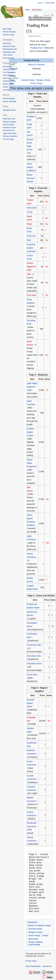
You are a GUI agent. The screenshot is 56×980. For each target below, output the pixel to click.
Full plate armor (34, 664)
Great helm (32, 675)
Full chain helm (34, 656)
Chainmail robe (34, 645)
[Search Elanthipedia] (49, 15)
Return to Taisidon (36, 65)
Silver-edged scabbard (31, 167)
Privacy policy (31, 961)
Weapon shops (43, 80)
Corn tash (31, 295)
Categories (32, 922)
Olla (29, 274)
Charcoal (31, 236)
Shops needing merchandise (35, 943)
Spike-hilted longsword (32, 463)
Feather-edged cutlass (31, 432)
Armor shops (36, 83)
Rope (29, 224)
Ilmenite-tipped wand (31, 703)
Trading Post (36, 48)
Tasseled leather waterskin (31, 248)
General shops (28, 80)
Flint (29, 240)
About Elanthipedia (33, 966)
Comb (30, 212)
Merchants (33, 939)
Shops (45, 935)
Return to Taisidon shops (39, 925)
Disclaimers (47, 966)
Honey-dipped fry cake (31, 266)
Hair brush (32, 208)
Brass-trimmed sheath (31, 178)
